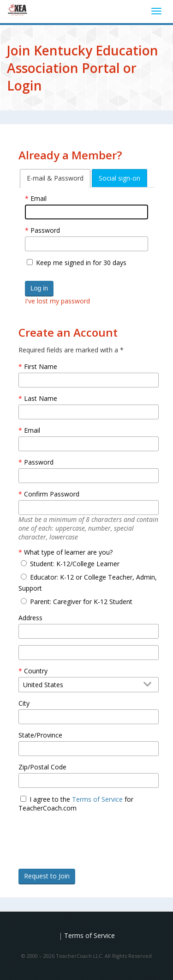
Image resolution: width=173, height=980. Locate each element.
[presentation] (89, 853)
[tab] (55, 178)
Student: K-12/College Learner (75, 564)
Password (45, 230)
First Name (41, 366)
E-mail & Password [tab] (55, 178)
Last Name (41, 398)
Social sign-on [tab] (119, 178)
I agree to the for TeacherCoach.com (76, 804)
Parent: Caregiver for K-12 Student (81, 602)
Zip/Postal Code (42, 767)
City (24, 703)
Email (39, 198)
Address (30, 618)
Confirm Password (52, 494)
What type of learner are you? (68, 552)
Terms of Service (97, 799)
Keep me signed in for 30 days (81, 263)
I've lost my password (57, 301)
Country (36, 671)
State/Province (40, 735)
